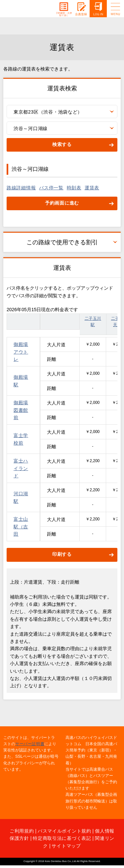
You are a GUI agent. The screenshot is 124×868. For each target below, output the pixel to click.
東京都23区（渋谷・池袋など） (48, 112)
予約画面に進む (62, 203)
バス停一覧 (51, 188)
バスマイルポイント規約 (64, 831)
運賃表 (92, 188)
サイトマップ (66, 846)
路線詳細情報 (21, 188)
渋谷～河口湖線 (31, 128)
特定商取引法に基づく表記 (62, 838)
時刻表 (74, 188)
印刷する (62, 554)
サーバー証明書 (30, 744)
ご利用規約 (22, 831)
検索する (62, 144)
